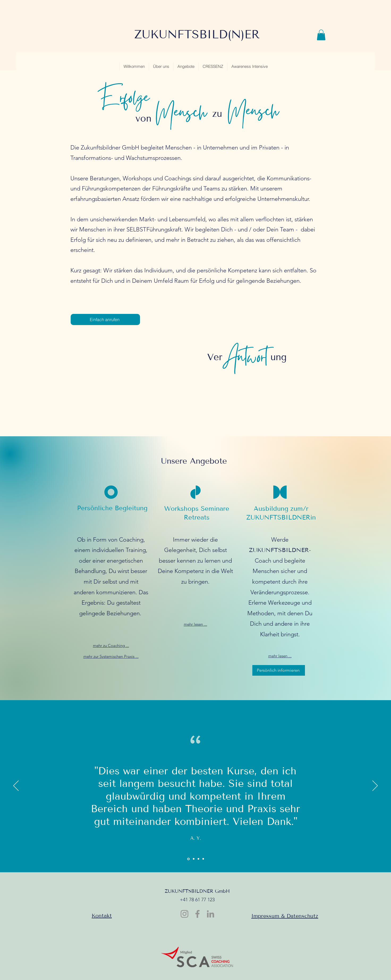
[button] (321, 35)
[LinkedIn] (211, 914)
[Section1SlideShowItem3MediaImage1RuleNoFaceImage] (198, 859)
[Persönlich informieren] (279, 670)
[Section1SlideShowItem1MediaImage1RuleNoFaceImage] (188, 859)
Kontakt (102, 916)
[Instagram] (184, 914)
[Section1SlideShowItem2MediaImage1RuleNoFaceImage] (194, 859)
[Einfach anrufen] (105, 319)
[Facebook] (197, 914)
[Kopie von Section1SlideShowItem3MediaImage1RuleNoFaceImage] (203, 859)
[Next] (375, 786)
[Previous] (16, 786)
